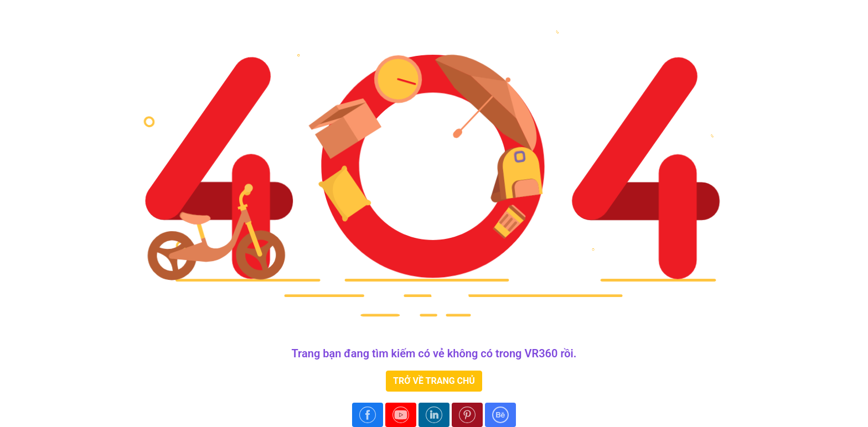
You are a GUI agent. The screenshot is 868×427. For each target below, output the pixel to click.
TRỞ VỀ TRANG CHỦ (434, 381)
